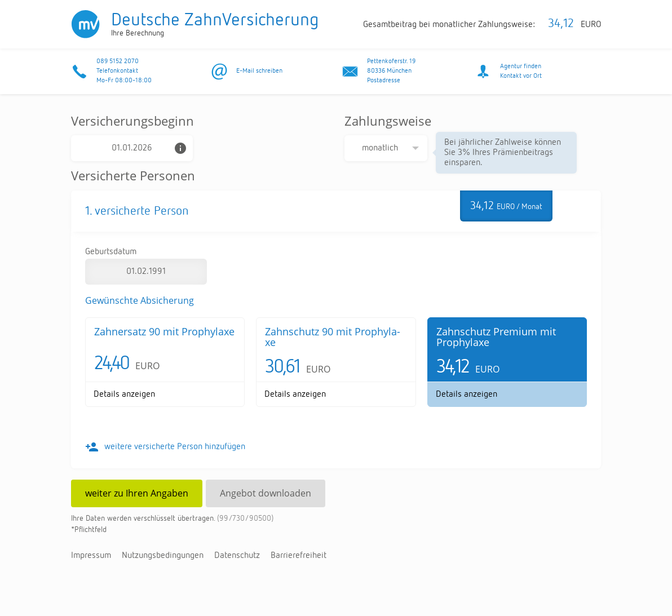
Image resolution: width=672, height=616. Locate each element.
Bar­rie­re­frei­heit (299, 556)
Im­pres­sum (91, 556)
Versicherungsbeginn (132, 121)
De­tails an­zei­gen (124, 395)
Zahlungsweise (388, 121)
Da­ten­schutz (237, 556)
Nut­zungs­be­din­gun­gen (163, 556)
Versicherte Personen (133, 175)
